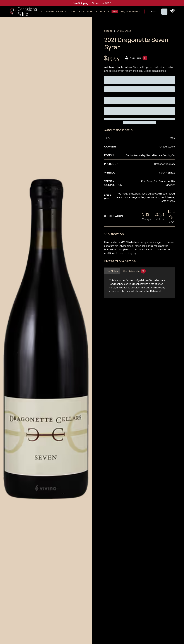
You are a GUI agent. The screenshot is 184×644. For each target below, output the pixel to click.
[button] (92, 11)
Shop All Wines (47, 11)
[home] (22, 12)
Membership (62, 11)
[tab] (112, 271)
